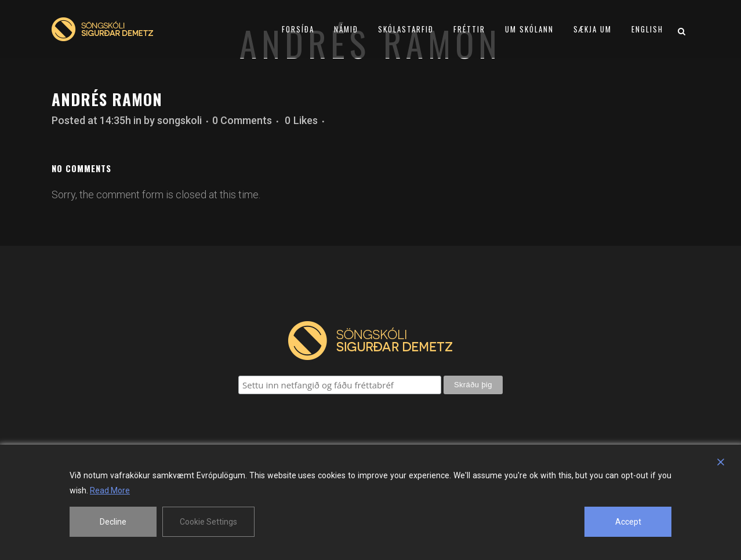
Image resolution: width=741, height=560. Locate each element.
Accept (628, 522)
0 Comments (242, 120)
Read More (110, 490)
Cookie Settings (208, 522)
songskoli (179, 120)
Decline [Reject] (113, 522)
